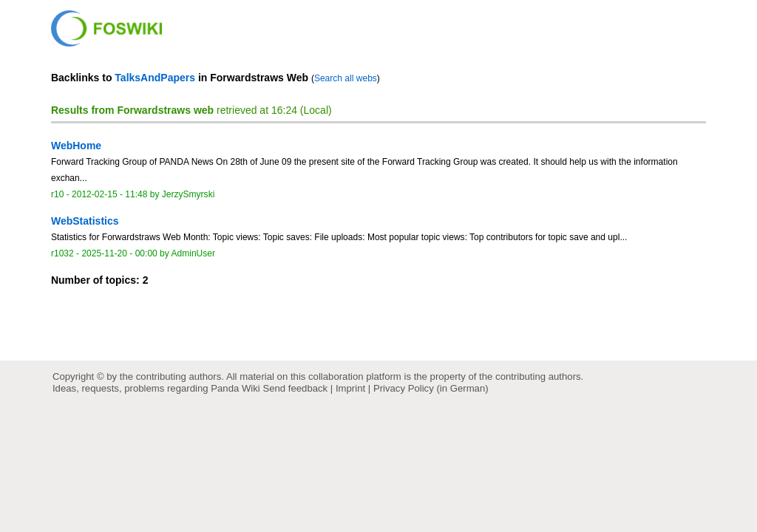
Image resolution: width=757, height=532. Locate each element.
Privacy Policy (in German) (431, 388)
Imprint (350, 388)
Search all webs (346, 78)
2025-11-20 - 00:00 (119, 253)
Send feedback (295, 388)
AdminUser (194, 253)
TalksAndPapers (155, 78)
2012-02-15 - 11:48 (109, 194)
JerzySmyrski (189, 194)
